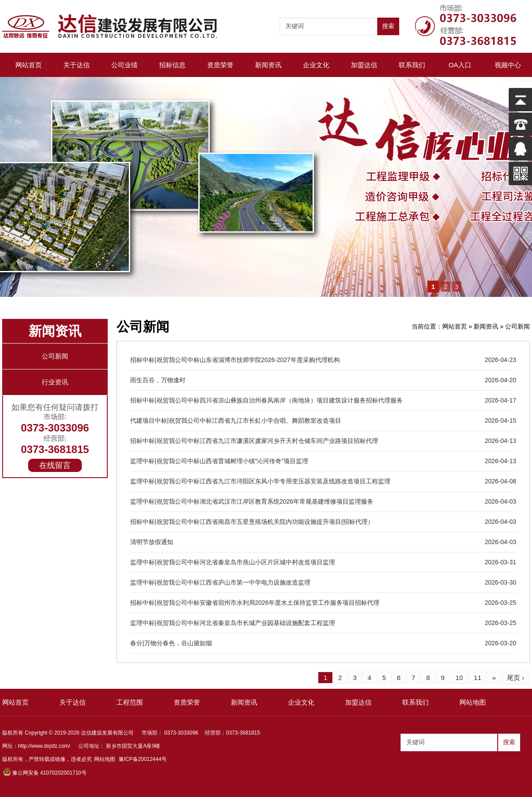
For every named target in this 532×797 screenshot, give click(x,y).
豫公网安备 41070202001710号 (45, 773)
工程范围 (130, 702)
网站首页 (29, 65)
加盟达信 (364, 65)
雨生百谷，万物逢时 (158, 380)
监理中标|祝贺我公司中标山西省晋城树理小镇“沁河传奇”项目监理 (219, 461)
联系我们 (412, 65)
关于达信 (77, 65)
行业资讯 (55, 382)
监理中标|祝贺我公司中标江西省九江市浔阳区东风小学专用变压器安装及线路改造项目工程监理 (260, 481)
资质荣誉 (220, 65)
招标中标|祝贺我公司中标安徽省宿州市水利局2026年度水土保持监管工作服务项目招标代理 (255, 603)
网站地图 (473, 702)
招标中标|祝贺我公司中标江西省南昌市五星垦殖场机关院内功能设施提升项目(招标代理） (252, 522)
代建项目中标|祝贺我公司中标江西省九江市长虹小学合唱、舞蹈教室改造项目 (236, 420)
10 (459, 678)
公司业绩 (124, 65)
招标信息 (172, 65)
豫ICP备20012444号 (143, 759)
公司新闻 (55, 356)
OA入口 (460, 65)
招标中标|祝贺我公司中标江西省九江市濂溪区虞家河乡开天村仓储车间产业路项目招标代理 (254, 441)
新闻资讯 (268, 65)
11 (478, 678)
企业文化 (316, 65)
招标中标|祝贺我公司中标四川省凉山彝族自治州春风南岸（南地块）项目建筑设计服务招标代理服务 (266, 400)
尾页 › (516, 678)
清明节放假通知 (152, 542)
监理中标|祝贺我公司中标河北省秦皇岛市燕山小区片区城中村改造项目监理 (233, 562)
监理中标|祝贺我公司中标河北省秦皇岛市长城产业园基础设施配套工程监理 (233, 623)
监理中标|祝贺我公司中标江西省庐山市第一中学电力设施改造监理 (220, 582)
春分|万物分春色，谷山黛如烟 (171, 643)
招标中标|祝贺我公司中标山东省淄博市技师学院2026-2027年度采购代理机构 (235, 360)
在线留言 (55, 465)
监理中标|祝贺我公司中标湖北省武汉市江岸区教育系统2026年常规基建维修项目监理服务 (252, 501)
